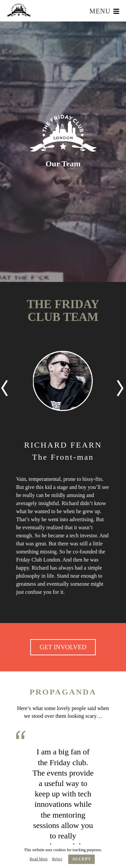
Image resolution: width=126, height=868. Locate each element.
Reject (57, 859)
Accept (81, 859)
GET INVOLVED (63, 647)
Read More (39, 859)
